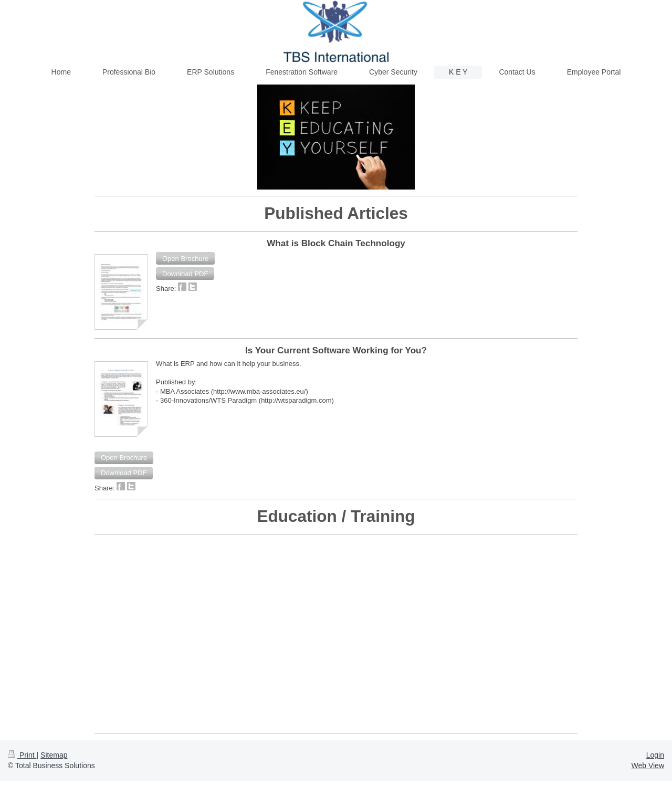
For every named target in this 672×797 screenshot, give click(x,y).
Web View (648, 765)
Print (22, 755)
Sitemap (54, 755)
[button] (185, 258)
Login (655, 755)
